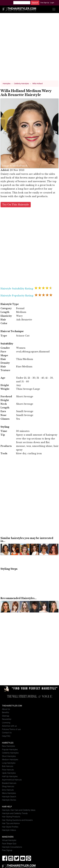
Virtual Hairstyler (9, 840)
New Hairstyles (9, 746)
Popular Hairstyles (10, 749)
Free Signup (7, 850)
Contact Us (7, 733)
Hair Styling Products (11, 817)
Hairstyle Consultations (12, 847)
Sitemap (6, 716)
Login (52, 3)
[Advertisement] (30, 48)
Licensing (6, 723)
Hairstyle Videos (9, 830)
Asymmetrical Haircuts (12, 780)
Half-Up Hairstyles (10, 776)
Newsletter (7, 719)
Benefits (6, 712)
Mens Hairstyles (9, 793)
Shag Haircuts (8, 786)
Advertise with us (9, 726)
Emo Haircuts (8, 790)
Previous (4, 133)
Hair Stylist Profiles (10, 827)
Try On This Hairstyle (16, 204)
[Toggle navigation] (54, 9)
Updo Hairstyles (9, 773)
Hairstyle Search (9, 796)
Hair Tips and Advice (11, 823)
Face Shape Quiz (9, 843)
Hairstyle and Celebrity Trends (15, 813)
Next (55, 133)
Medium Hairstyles (10, 759)
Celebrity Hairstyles (10, 753)
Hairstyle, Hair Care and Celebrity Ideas (19, 810)
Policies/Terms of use (11, 729)
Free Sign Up (45, 3)
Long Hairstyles (9, 763)
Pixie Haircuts (8, 770)
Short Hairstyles (9, 756)
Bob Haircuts (8, 766)
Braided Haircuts (9, 783)
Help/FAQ (6, 736)
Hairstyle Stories (9, 800)
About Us (6, 709)
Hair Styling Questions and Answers (17, 820)
